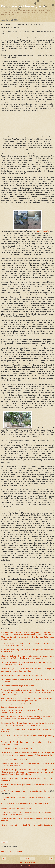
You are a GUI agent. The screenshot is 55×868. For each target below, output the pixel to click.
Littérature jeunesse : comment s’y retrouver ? (18, 808)
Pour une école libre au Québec (23, 6)
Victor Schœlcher (43, 231)
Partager (5, 842)
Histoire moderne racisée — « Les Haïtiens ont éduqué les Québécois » (27, 825)
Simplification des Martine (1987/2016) (15, 759)
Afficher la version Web (27, 862)
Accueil (28, 858)
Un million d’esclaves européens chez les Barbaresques (21, 675)
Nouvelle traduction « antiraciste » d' (22, 710)
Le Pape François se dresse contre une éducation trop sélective (25, 791)
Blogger (31, 866)
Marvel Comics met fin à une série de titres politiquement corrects (25, 804)
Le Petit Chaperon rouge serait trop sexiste (17, 749)
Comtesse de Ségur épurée (11, 712)
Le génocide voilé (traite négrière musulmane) (18, 686)
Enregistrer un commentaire (12, 851)
